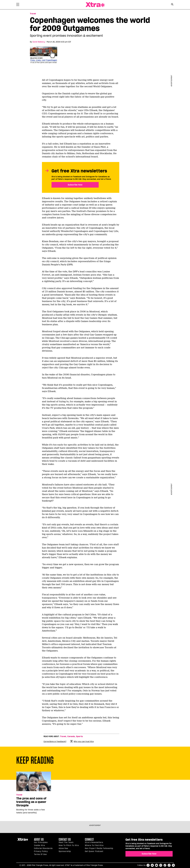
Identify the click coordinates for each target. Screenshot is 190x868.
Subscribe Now (75, 185)
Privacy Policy (41, 851)
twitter (152, 865)
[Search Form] (172, 5)
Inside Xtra (39, 845)
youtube (156, 865)
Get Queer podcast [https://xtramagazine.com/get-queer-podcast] (94, 851)
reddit (169, 865)
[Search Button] (172, 4)
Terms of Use (40, 854)
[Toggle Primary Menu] (18, 5)
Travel (63, 736)
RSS (173, 865)
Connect (89, 839)
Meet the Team (66, 842)
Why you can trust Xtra (82, 741)
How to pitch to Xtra (69, 845)
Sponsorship (65, 851)
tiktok (165, 865)
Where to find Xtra (94, 845)
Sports (79, 736)
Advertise (63, 848)
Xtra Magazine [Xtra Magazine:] (23, 840)
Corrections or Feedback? (55, 742)
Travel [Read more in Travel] (33, 14)
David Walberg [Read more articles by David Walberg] (39, 42)
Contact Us (65, 839)
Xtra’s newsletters (94, 842)
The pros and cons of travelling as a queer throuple (31, 802)
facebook (148, 865)
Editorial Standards (43, 848)
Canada (71, 736)
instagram (161, 865)
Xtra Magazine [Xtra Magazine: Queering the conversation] (95, 5)
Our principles (41, 842)
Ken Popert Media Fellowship (99, 848)
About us (39, 839)
